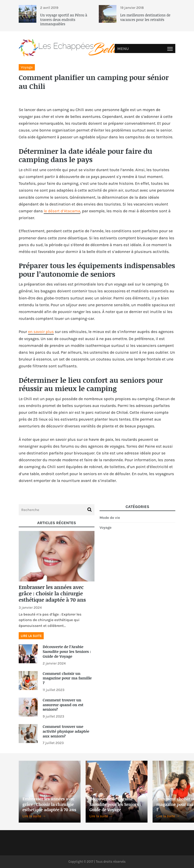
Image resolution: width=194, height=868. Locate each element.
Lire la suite (31, 636)
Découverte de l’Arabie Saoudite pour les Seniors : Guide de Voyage (67, 651)
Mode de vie (110, 518)
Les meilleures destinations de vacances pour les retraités (145, 17)
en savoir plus (41, 332)
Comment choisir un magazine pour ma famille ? (67, 678)
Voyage (27, 67)
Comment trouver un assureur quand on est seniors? (63, 705)
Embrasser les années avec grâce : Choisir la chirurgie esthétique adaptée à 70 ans (52, 593)
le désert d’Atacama (62, 211)
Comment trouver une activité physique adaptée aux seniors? (66, 731)
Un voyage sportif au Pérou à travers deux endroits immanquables (64, 19)
